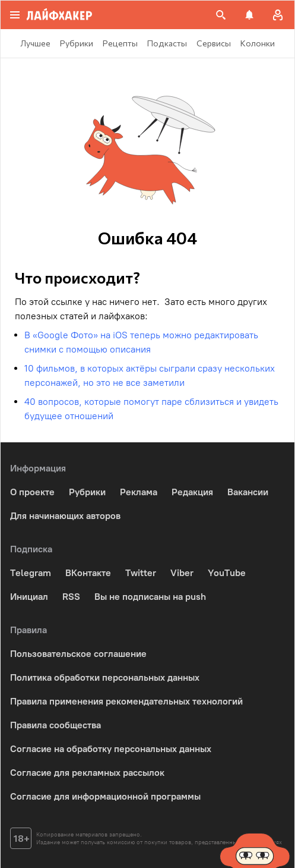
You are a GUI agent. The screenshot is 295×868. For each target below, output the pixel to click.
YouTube (227, 573)
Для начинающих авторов (65, 516)
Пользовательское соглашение (78, 654)
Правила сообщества (55, 725)
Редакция (192, 492)
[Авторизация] (278, 15)
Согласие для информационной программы (105, 796)
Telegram (31, 573)
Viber (182, 573)
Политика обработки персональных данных (105, 677)
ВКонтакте (88, 573)
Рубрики (87, 492)
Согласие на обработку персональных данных (111, 749)
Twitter (141, 573)
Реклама (139, 492)
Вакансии (248, 492)
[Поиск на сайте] (221, 15)
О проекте (32, 492)
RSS (71, 597)
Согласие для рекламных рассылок (87, 773)
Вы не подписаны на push (150, 597)
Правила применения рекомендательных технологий (126, 701)
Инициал (29, 597)
